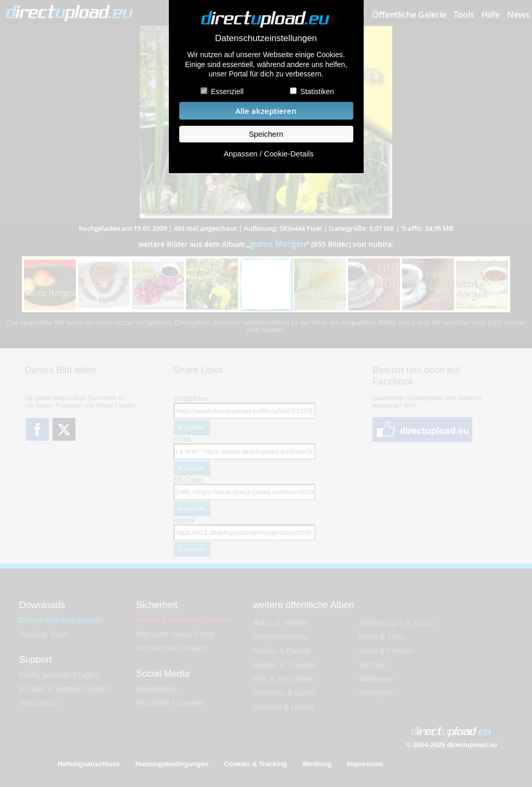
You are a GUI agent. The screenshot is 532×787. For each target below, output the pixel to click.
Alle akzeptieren (266, 111)
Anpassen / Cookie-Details (268, 154)
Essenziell (227, 91)
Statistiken (317, 91)
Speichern (266, 134)
